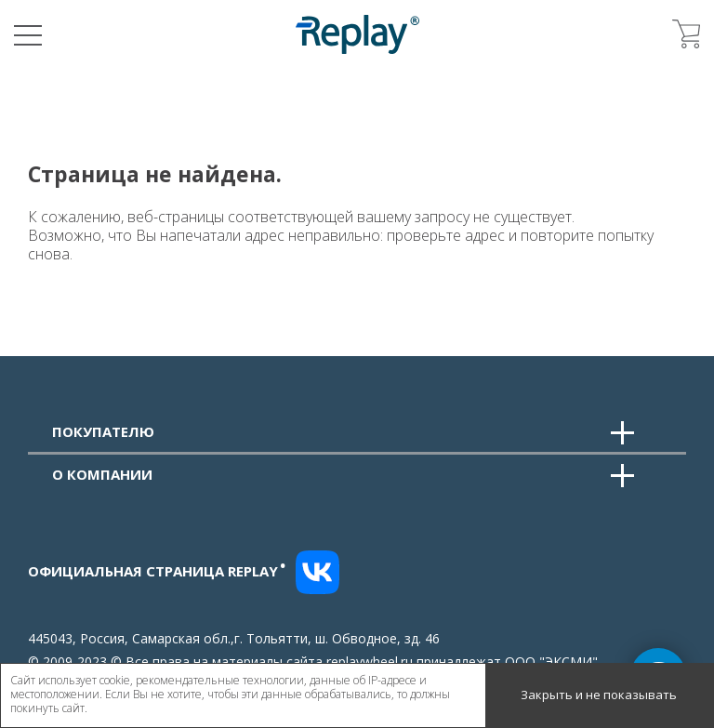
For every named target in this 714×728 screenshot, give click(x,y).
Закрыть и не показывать (599, 695)
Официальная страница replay (157, 571)
